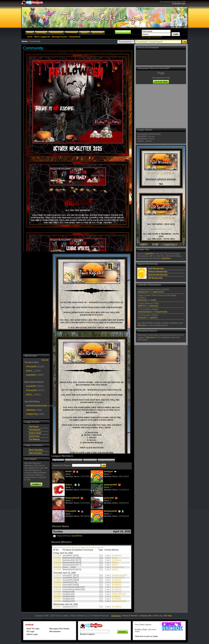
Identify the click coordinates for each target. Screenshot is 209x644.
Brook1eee (117, 582)
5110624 (57, 575)
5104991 (57, 592)
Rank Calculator (36, 450)
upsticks (154, 318)
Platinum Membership (158, 272)
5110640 (57, 580)
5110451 (57, 558)
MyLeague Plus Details (59, 629)
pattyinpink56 (110, 485)
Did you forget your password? (152, 37)
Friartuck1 (142, 318)
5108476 (57, 587)
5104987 (57, 599)
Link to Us (158, 616)
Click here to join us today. (146, 636)
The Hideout (34, 439)
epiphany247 (144, 292)
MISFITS (142, 306)
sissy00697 (31, 375)
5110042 (57, 582)
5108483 (57, 589)
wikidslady (31, 410)
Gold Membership (156, 268)
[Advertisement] (36, 303)
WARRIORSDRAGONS (37, 406)
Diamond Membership (158, 275)
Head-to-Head (35, 433)
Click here (142, 325)
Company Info (145, 616)
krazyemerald (161, 312)
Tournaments (35, 430)
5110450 (57, 560)
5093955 (57, 567)
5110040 (57, 607)
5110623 (57, 578)
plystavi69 (109, 498)
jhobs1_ (30, 371)
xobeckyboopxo (145, 312)
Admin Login (32, 634)
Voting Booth (75, 37)
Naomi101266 (118, 578)
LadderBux (149, 254)
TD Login (30, 631)
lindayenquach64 (120, 575)
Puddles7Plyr (32, 414)
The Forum (34, 427)
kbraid (68, 471)
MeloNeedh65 (110, 511)
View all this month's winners (66, 548)
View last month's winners (92, 548)
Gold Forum (34, 436)
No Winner (117, 556)
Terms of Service (130, 616)
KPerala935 (31, 367)
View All (45, 360)
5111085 (57, 556)
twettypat (108, 471)
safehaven (154, 306)
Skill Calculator (36, 453)
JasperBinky (76, 536)
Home (30, 37)
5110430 (57, 570)
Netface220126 (72, 498)
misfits (153, 300)
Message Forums (59, 37)
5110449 (57, 563)
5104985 (57, 601)
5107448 (57, 585)
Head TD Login (33, 629)
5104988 (57, 596)
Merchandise (55, 631)
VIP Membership (155, 278)
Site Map (168, 616)
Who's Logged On (42, 37)
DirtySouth (143, 300)
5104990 (57, 594)
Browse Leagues (87, 634)
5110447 (57, 565)
